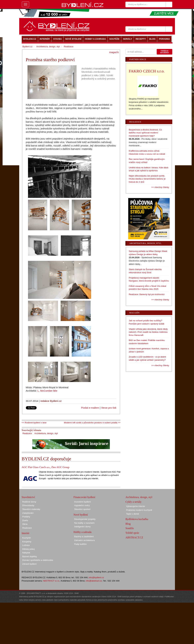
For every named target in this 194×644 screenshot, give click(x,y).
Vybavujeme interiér (136, 506)
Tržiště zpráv (132, 533)
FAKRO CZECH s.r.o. (147, 71)
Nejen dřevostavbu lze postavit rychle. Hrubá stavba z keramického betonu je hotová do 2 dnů (147, 179)
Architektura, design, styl (46, 433)
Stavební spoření (82, 509)
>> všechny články (160, 187)
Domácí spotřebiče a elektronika (38, 560)
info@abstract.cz (94, 581)
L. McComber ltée (47, 391)
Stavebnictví (28, 497)
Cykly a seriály (133, 502)
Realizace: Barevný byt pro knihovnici (147, 294)
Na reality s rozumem (84, 523)
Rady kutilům (80, 544)
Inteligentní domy (82, 527)
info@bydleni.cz (96, 577)
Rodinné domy (29, 502)
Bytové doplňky (30, 556)
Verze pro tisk (109, 408)
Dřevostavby (28, 505)
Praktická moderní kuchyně (139, 510)
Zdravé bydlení (29, 564)
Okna (25, 524)
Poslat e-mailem (90, 408)
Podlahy (26, 517)
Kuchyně (27, 538)
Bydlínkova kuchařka (137, 519)
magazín (114, 52)
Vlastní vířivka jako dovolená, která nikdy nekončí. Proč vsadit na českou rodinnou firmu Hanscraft (148, 332)
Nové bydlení (81, 515)
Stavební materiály (31, 509)
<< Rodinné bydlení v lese (34, 423)
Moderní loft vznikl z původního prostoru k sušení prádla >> (92, 423)
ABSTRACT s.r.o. (51, 581)
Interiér (26, 533)
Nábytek (26, 553)
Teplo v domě (132, 514)
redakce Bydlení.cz (51, 401)
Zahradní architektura (84, 540)
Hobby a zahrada (83, 532)
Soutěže (130, 528)
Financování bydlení (84, 497)
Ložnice (26, 545)
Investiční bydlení (83, 502)
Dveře (25, 520)
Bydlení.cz (28, 47)
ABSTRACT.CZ (134, 537)
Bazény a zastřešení (84, 536)
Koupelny (27, 542)
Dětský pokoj (28, 549)
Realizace (27, 433)
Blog (128, 524)
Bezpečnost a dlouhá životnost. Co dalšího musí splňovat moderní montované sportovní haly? (145, 133)
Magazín (134, 313)
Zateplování (28, 513)
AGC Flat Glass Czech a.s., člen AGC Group (46, 467)
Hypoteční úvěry (82, 505)
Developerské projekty (85, 519)
